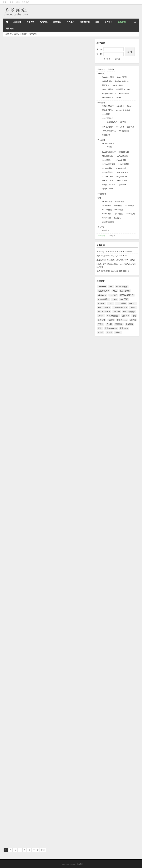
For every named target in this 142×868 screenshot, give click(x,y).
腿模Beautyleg (111, 328)
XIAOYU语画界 (104, 308)
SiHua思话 (120, 127)
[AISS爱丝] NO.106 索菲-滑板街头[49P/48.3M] (71, 106)
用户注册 (107, 59)
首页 (7, 22)
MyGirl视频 (118, 214)
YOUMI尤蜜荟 (108, 181)
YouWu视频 (130, 214)
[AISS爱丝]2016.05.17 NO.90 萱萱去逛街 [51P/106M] (68, 752)
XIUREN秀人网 (108, 144)
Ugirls (110, 303)
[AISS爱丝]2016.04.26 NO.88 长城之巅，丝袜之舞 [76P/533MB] (70, 833)
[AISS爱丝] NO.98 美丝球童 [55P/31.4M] (68, 428)
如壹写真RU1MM (123, 89)
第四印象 (119, 324)
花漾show (122, 185)
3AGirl (119, 97)
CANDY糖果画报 (109, 152)
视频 (97, 22)
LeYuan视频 (129, 206)
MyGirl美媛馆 (107, 172)
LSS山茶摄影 (107, 127)
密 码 (99, 54)
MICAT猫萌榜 (123, 164)
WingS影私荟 (121, 176)
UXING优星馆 (108, 176)
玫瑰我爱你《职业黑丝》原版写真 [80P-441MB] (116, 260)
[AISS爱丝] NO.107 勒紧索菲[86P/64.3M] (22, 106)
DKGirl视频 (106, 206)
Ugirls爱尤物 (107, 81)
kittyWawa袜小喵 (109, 131)
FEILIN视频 (120, 202)
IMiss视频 (118, 206)
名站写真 (44, 22)
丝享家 (123, 122)
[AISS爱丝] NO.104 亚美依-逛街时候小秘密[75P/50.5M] (69, 188)
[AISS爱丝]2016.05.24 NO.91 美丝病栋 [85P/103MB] (21, 752)
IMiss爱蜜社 (107, 160)
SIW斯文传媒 (118, 85)
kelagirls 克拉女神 (109, 93)
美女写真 (129, 324)
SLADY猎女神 (108, 97)
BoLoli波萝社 (124, 93)
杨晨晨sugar (122, 320)
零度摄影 (106, 85)
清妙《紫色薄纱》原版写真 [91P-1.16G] (112, 256)
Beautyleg (102, 287)
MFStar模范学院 (109, 164)
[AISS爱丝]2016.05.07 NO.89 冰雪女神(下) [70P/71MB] (23, 833)
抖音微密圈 (85, 22)
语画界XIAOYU (108, 189)
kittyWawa (102, 295)
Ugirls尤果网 (121, 77)
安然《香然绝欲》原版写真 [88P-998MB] (113, 271)
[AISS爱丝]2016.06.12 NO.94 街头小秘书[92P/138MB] (68, 591)
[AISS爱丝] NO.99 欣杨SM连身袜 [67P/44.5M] (25, 428)
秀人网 (109, 324)
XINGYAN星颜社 (120, 308)
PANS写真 (106, 135)
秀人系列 (70, 22)
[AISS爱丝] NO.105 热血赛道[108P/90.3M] (23, 187)
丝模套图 (57, 22)
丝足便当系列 (112, 122)
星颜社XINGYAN (109, 185)
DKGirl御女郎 (124, 152)
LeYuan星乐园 (120, 160)
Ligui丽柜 (113, 295)
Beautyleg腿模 (108, 77)
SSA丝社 (131, 106)
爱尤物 (133, 320)
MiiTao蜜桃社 (107, 168)
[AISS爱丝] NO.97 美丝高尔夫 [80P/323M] (23, 509)
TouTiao (101, 303)
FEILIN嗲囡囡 (108, 156)
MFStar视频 (107, 210)
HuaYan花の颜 (122, 156)
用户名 (99, 49)
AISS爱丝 (120, 106)
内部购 (109, 147)
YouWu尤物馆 (122, 181)
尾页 (43, 850)
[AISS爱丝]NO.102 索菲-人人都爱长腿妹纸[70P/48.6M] (69, 269)
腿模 (100, 328)
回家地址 (10, 29)
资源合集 (106, 230)
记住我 (116, 59)
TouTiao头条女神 (122, 81)
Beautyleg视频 (108, 222)
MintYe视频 (107, 218)
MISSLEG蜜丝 (108, 106)
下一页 (36, 850)
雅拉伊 (118, 332)
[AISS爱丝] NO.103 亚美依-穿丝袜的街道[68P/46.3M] (22, 269)
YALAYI (117, 312)
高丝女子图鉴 (107, 110)
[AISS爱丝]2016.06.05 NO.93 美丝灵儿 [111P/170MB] (21, 672)
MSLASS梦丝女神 (123, 110)
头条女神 (102, 320)
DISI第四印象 (124, 131)
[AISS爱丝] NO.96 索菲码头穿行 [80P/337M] (70, 509)
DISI (111, 287)
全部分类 (17, 22)
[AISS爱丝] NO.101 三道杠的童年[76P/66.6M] (24, 348)
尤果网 (111, 320)
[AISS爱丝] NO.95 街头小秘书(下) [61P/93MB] (25, 590)
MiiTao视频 (119, 210)
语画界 (109, 332)
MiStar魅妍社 (121, 168)
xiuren (133, 308)
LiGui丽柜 (106, 114)
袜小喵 (101, 332)
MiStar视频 (106, 214)
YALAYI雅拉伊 (108, 89)
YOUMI (101, 316)
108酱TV (118, 218)
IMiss (115, 291)
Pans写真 (124, 299)
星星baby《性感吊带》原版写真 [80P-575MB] (115, 251)
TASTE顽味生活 (122, 172)
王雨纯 (101, 324)
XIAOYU (133, 303)
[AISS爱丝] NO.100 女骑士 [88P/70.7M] (68, 348)
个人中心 (108, 22)
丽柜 (134, 316)
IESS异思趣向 (108, 118)
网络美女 (31, 22)
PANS (114, 299)
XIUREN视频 (107, 202)
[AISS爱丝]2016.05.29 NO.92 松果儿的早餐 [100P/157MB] (69, 672)
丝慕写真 (130, 127)
